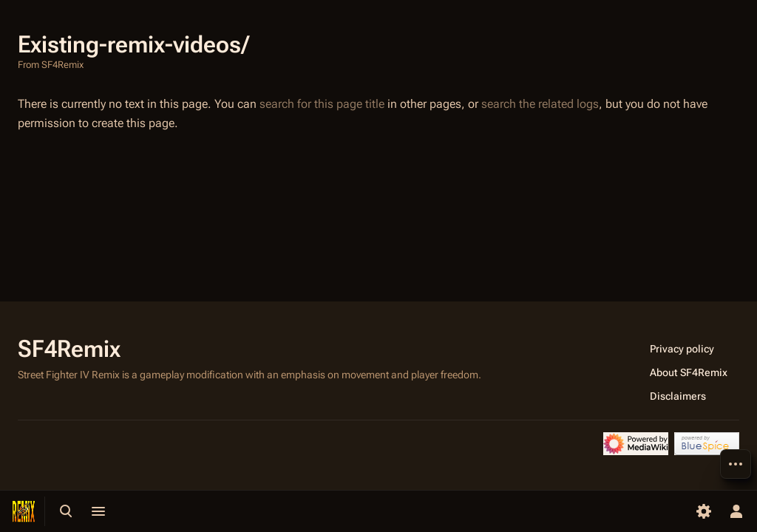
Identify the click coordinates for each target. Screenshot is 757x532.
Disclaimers (678, 396)
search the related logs (540, 104)
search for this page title (322, 104)
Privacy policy (682, 349)
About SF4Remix (689, 372)
